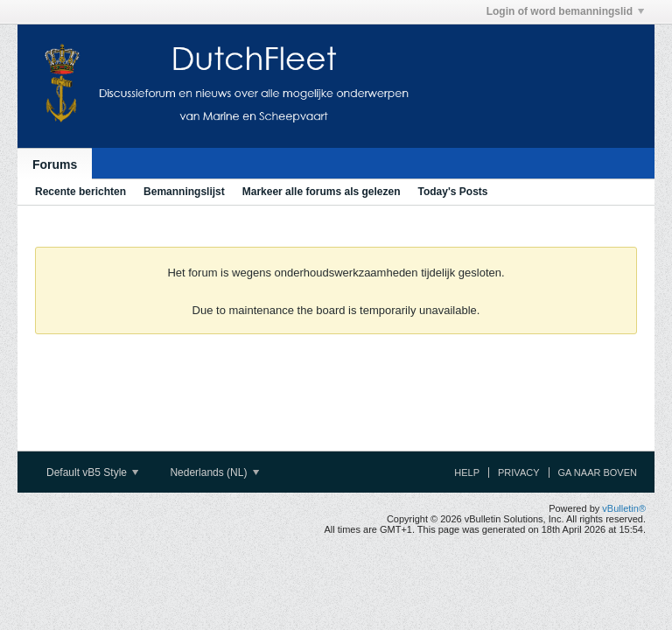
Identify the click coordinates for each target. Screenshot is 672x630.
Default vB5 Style (92, 472)
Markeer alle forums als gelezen (322, 192)
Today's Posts (452, 192)
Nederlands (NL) (214, 472)
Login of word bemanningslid (565, 11)
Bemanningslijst (184, 192)
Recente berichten (80, 192)
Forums (55, 164)
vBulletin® (624, 508)
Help (467, 472)
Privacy (518, 472)
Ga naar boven (598, 472)
